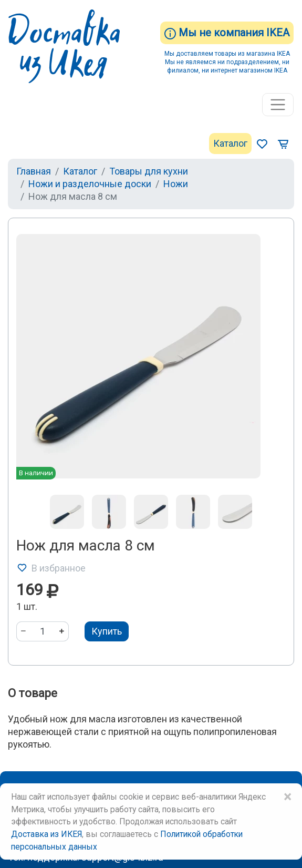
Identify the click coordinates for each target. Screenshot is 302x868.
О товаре (33, 693)
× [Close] (287, 797)
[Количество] (43, 631)
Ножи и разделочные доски (90, 184)
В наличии (36, 473)
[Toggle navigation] (278, 105)
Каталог (230, 143)
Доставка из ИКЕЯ (46, 834)
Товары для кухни (149, 171)
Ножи (176, 184)
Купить (107, 631)
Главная (34, 171)
